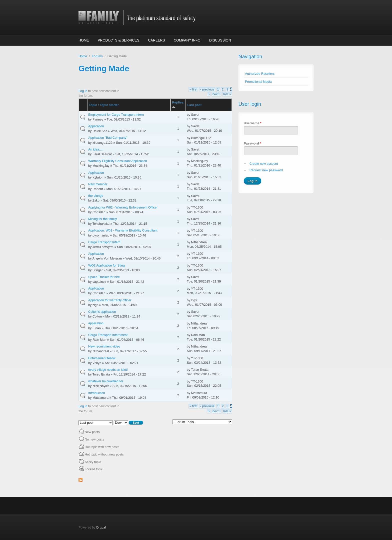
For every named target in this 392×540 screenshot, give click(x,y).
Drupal (101, 527)
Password (252, 143)
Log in (83, 91)
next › (216, 94)
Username (252, 123)
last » (227, 94)
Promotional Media (258, 82)
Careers (156, 40)
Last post (194, 105)
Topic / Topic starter (104, 105)
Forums (97, 56)
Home (84, 40)
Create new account (264, 164)
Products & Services (118, 40)
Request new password (266, 170)
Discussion (220, 40)
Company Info (187, 40)
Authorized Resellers (260, 74)
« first (193, 89)
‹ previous (207, 89)
